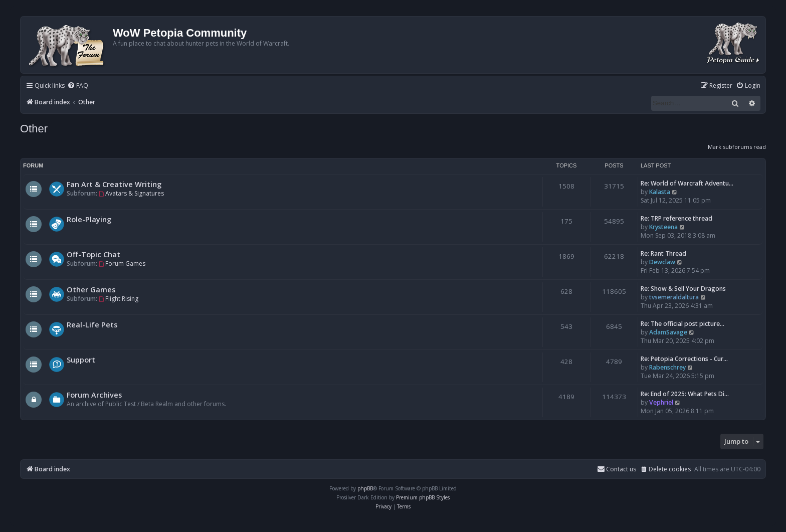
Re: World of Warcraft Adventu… (687, 183)
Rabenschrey (667, 367)
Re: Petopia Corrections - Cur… (684, 359)
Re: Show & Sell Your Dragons (683, 289)
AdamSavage (668, 332)
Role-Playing (89, 219)
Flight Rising (119, 299)
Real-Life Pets (92, 324)
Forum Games (122, 263)
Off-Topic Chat (93, 254)
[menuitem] (78, 86)
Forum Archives (94, 395)
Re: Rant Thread (663, 253)
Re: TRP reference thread (676, 218)
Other (34, 129)
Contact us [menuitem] (617, 469)
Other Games (91, 289)
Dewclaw (662, 262)
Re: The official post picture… (682, 324)
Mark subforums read (737, 147)
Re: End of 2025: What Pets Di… (685, 394)
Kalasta (660, 192)
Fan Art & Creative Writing (114, 184)
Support (81, 360)
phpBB (365, 488)
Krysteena (663, 227)
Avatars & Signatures (131, 193)
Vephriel (661, 402)
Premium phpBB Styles (423, 497)
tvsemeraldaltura (674, 297)
